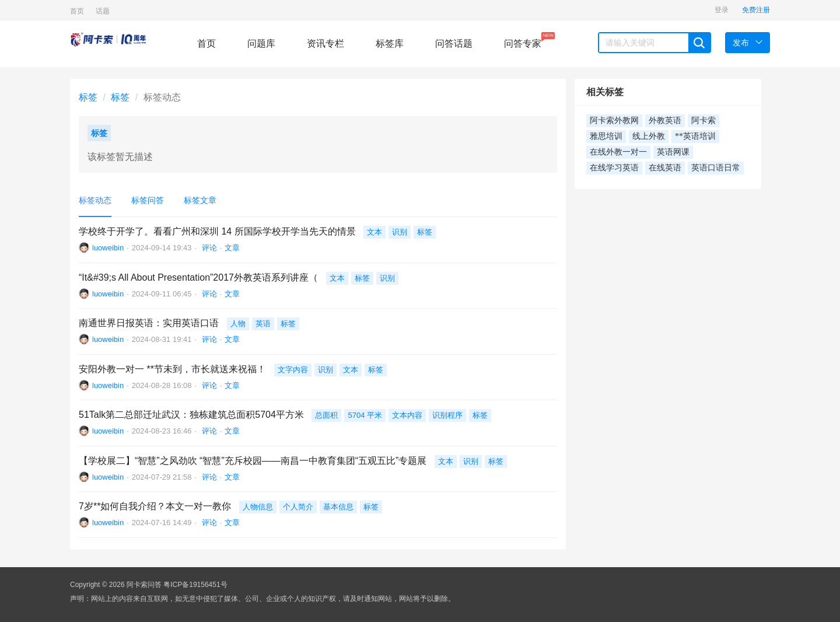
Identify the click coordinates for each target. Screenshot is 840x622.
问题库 (261, 43)
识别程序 (447, 415)
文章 (232, 248)
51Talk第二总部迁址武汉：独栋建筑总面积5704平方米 (191, 415)
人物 (238, 324)
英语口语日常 (716, 168)
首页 (77, 11)
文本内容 (407, 415)
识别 (400, 232)
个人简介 (298, 507)
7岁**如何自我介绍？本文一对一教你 (155, 506)
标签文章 (200, 200)
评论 (208, 248)
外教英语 (665, 120)
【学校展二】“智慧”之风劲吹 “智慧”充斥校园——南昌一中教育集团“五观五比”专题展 (253, 461)
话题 (103, 11)
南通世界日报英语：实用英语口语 (149, 323)
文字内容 (293, 370)
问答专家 (523, 40)
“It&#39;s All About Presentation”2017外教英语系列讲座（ (198, 277)
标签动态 (95, 200)
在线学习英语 (614, 168)
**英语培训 (695, 136)
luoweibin (108, 248)
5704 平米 (365, 415)
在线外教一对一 (618, 152)
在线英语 (665, 168)
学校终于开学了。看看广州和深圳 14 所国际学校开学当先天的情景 (217, 231)
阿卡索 (703, 120)
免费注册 (756, 10)
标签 (88, 97)
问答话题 (454, 43)
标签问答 (148, 200)
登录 (722, 10)
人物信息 (258, 507)
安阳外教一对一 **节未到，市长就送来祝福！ (172, 369)
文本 (374, 232)
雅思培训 (606, 136)
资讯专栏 (325, 43)
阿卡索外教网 (614, 120)
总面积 (326, 415)
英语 (263, 324)
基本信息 (338, 507)
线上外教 (649, 136)
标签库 (390, 43)
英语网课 (673, 152)
